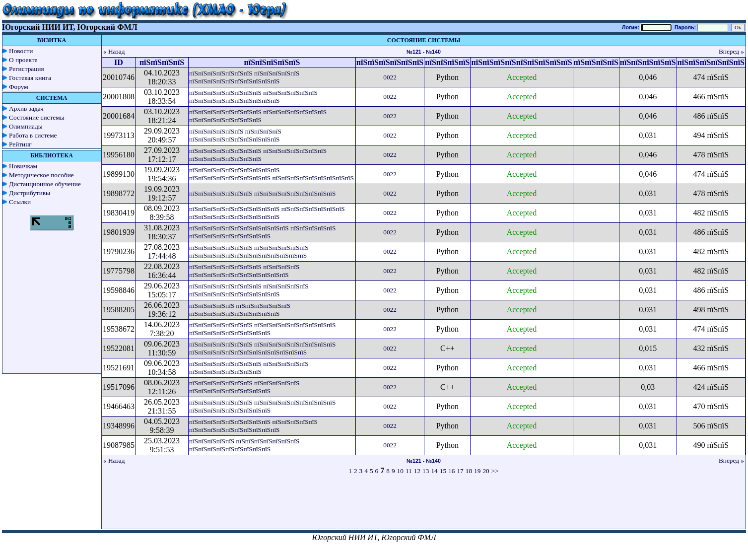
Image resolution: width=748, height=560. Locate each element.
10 (400, 471)
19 (477, 471)
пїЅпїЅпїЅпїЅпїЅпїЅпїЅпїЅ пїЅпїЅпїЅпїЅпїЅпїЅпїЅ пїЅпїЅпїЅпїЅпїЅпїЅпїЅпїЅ (258, 116)
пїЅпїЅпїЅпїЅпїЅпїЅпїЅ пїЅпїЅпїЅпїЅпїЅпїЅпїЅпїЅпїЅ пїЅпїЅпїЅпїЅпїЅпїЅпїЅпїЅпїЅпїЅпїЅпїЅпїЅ (262, 348)
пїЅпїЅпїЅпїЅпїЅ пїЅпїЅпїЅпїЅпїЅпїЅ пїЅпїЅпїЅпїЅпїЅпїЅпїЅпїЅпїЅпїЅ (240, 310)
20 (486, 471)
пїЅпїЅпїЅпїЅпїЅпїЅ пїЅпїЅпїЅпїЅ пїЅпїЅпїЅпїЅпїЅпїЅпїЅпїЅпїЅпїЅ (235, 135)
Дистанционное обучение (45, 184)
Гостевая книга (30, 78)
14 (434, 471)
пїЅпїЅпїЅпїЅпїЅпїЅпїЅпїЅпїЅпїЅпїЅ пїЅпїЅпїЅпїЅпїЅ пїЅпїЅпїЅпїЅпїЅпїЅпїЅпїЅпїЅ (262, 232)
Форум (19, 87)
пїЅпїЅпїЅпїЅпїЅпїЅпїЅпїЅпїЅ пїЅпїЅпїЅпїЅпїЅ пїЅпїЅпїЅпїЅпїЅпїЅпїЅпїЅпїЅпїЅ (253, 426)
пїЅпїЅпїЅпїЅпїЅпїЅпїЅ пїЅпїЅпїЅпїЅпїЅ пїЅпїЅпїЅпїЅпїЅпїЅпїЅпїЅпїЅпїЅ (244, 77)
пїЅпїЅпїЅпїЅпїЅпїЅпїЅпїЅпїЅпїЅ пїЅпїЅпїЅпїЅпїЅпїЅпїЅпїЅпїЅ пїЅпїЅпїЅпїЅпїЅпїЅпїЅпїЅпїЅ (272, 174)
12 (417, 471)
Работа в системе (33, 135)
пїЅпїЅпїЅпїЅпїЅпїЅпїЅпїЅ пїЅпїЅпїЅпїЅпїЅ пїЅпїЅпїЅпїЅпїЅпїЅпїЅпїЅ (249, 368)
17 (460, 471)
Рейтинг (20, 144)
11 (409, 471)
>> (495, 471)
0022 (390, 77)
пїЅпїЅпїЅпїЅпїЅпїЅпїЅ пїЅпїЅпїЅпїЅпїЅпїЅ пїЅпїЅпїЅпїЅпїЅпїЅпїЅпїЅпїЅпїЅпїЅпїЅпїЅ (249, 251)
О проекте (23, 60)
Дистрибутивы (30, 193)
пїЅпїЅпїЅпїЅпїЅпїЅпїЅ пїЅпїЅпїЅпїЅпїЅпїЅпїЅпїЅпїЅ (262, 193)
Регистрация (27, 69)
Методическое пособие (41, 175)
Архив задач (26, 108)
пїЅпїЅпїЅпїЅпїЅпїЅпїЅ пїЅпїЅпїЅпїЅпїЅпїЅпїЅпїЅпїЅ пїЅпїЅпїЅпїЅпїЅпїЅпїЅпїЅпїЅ (262, 329)
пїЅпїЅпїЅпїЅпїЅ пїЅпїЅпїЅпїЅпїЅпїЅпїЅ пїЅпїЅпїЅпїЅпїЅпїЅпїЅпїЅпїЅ (244, 445)
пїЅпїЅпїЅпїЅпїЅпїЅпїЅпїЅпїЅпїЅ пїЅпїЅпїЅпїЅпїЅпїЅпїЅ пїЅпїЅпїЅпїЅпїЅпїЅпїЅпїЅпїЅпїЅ (267, 213)
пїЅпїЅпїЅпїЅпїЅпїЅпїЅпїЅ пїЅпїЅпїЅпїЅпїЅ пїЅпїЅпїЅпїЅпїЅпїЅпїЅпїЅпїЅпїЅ (249, 290)
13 (426, 471)
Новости (21, 51)
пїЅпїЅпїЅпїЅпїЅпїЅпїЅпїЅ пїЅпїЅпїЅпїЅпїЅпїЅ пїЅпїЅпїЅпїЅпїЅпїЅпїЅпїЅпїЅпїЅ (253, 97)
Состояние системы (37, 117)
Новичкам (23, 166)
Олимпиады (26, 126)
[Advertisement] (424, 506)
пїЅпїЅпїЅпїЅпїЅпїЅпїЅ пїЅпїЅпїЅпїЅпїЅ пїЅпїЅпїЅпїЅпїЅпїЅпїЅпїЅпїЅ (244, 387)
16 (451, 471)
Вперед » (731, 51)
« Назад (114, 51)
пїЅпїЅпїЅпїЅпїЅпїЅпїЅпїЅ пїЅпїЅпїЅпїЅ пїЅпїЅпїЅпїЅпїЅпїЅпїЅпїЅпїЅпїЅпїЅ (244, 271)
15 (443, 471)
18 (469, 471)
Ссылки (20, 202)
